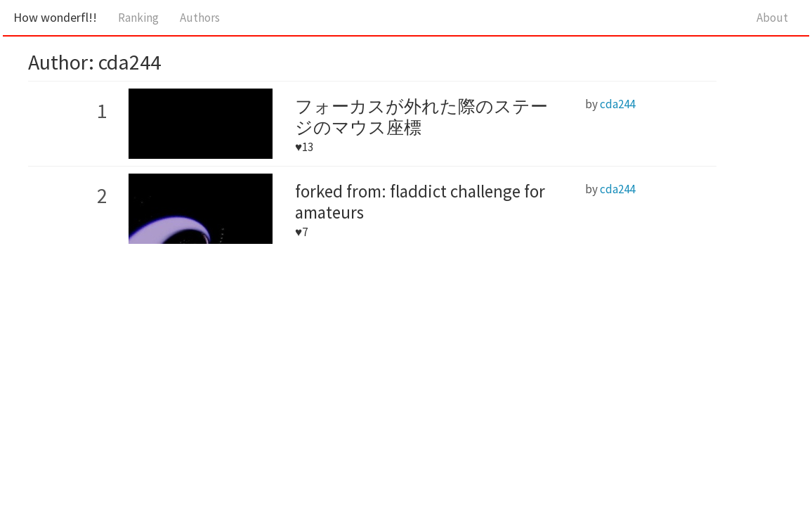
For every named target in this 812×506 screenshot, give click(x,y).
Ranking (138, 18)
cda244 (617, 104)
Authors (200, 18)
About (772, 18)
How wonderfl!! (55, 17)
